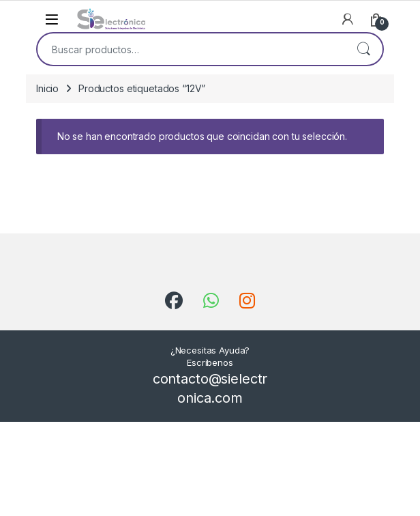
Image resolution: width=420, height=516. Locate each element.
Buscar (363, 49)
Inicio (47, 88)
